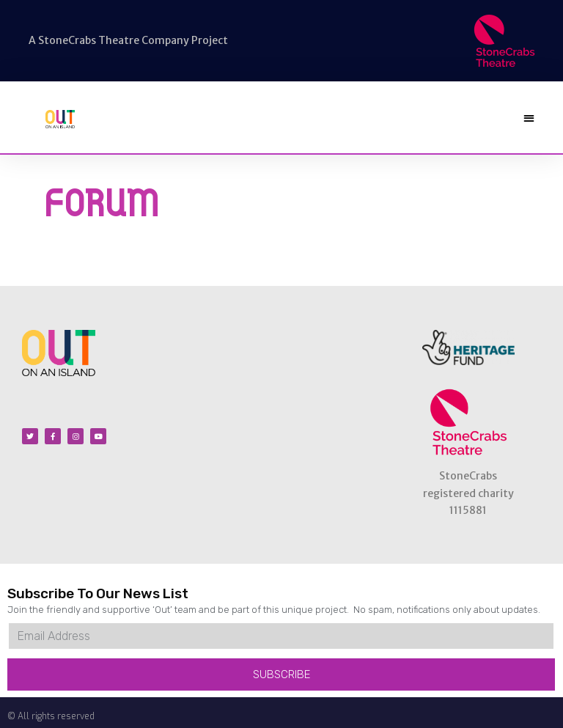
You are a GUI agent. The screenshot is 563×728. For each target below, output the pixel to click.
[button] (529, 118)
